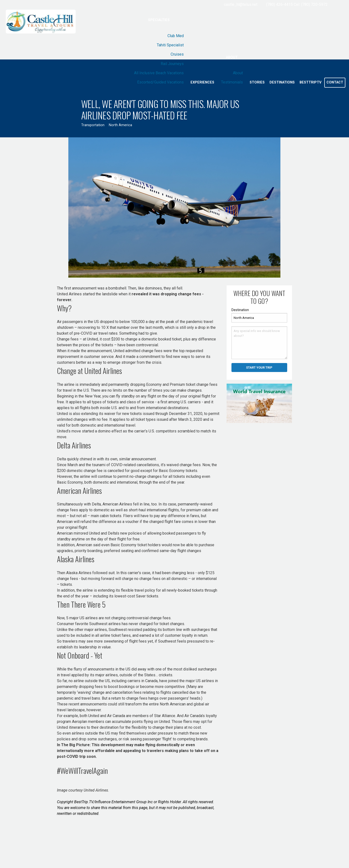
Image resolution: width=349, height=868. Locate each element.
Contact (335, 82)
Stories (257, 82)
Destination (240, 310)
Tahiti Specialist (170, 45)
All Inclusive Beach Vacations (159, 73)
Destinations (282, 82)
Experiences (202, 82)
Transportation (93, 125)
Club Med (176, 36)
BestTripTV (310, 82)
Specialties (159, 20)
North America (120, 125)
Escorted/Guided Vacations (160, 82)
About (232, 57)
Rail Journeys (172, 64)
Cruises (177, 54)
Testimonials (232, 82)
